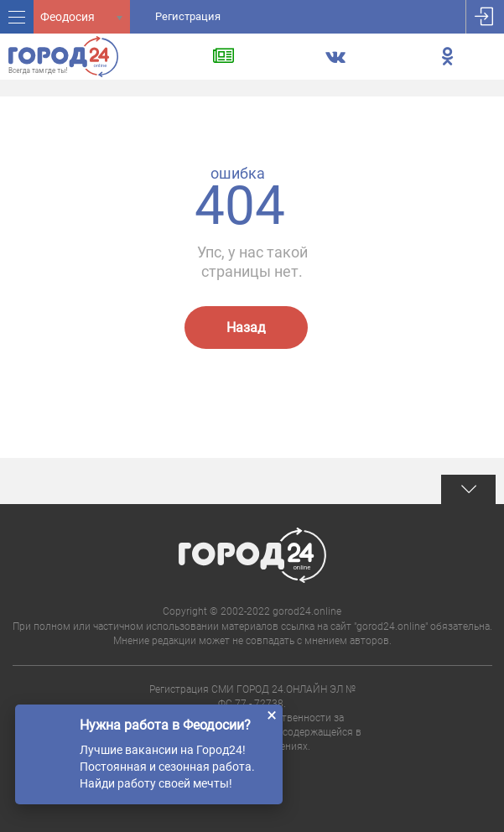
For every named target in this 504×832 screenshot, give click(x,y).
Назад (246, 328)
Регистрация (188, 16)
